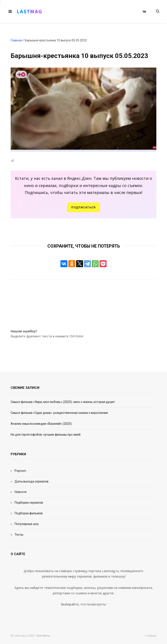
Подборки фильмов (29, 513)
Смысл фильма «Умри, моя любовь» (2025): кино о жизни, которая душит (63, 402)
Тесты (19, 535)
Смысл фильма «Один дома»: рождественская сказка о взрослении (59, 413)
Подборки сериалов (29, 503)
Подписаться (83, 207)
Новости (21, 492)
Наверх (150, 636)
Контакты (43, 636)
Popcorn (20, 471)
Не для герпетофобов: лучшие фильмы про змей (46, 435)
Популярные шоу (27, 524)
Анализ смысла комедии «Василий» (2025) (41, 424)
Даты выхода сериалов (32, 481)
